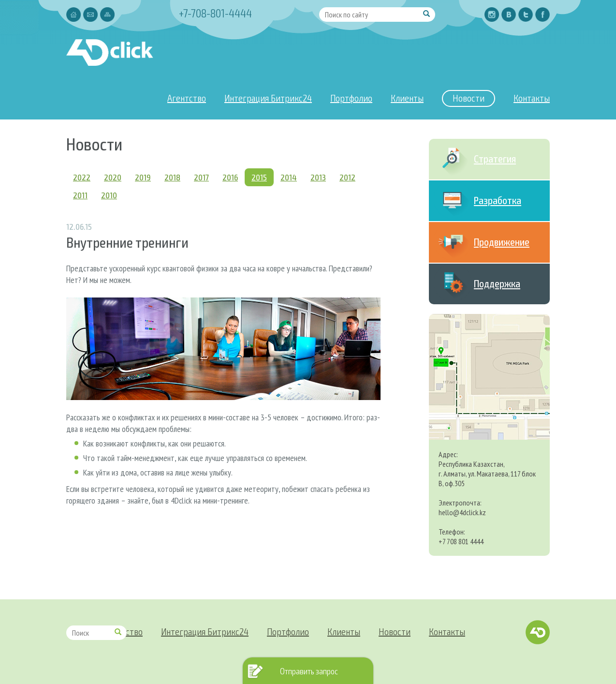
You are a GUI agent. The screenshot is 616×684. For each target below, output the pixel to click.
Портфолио (351, 98)
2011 (80, 195)
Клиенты (407, 98)
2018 (172, 177)
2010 (109, 195)
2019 (143, 177)
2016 (230, 177)
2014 (289, 177)
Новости (469, 98)
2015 (259, 177)
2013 (318, 177)
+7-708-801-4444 (215, 13)
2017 (201, 177)
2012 (347, 177)
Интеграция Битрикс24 (268, 98)
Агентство (187, 98)
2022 (82, 177)
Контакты (532, 98)
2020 (113, 177)
